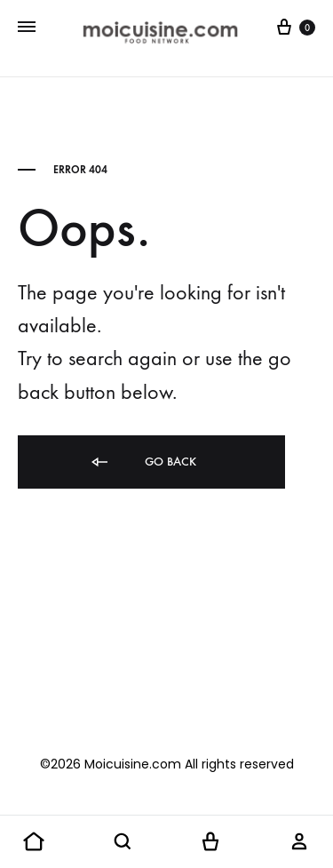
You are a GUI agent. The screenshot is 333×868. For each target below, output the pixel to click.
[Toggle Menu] (27, 28)
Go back (143, 462)
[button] (34, 842)
